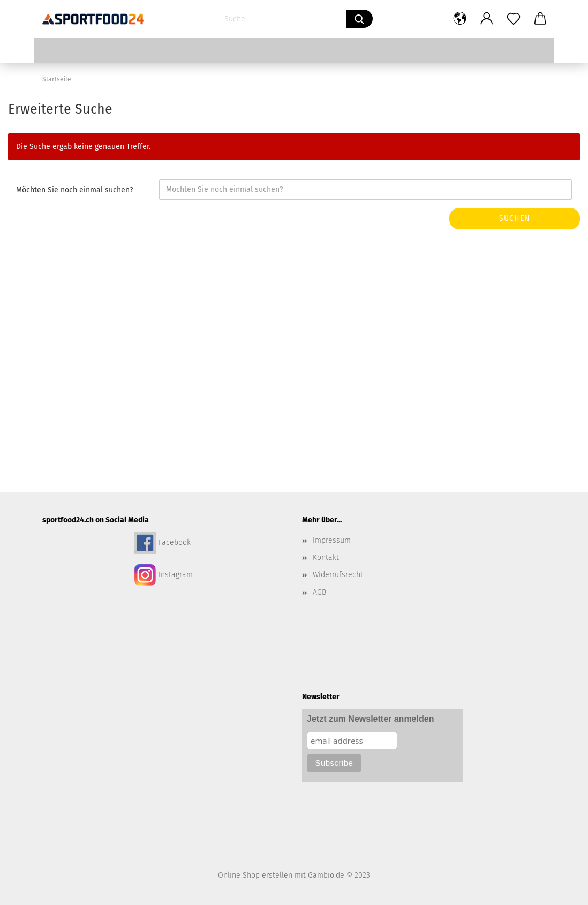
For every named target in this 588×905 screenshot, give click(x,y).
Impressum (332, 540)
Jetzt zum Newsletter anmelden (370, 719)
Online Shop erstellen (255, 875)
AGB (319, 592)
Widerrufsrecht (338, 575)
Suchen (515, 218)
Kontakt (326, 558)
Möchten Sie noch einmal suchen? (74, 190)
